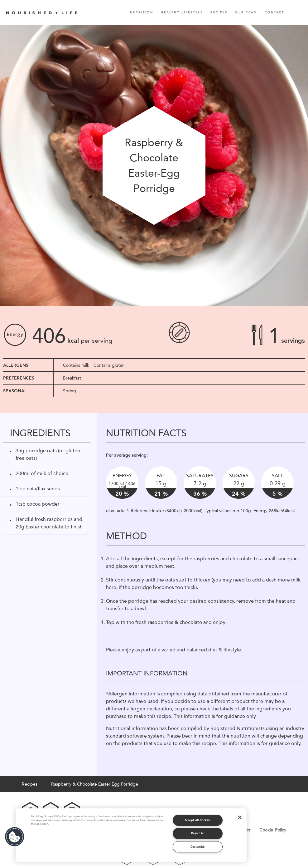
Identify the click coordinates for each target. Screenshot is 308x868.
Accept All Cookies (198, 820)
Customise (198, 847)
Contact (274, 12)
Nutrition (142, 12)
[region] (131, 835)
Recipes (219, 12)
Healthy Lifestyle (182, 12)
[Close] (240, 817)
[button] (15, 837)
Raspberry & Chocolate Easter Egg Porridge (95, 784)
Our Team (246, 12)
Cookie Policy (273, 830)
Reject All (198, 833)
